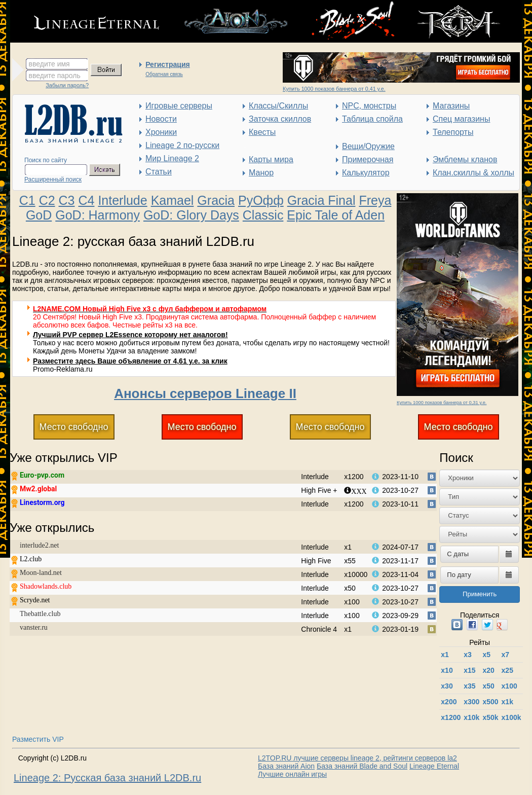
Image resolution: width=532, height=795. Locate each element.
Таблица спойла (372, 119)
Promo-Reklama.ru (63, 369)
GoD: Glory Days (191, 215)
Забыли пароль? (67, 85)
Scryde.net (35, 600)
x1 (445, 655)
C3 (67, 200)
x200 (449, 702)
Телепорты (453, 132)
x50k (490, 717)
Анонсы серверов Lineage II (205, 393)
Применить (480, 594)
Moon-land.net (41, 573)
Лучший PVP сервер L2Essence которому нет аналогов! (130, 335)
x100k (511, 717)
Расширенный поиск (53, 179)
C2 (47, 200)
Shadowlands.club (46, 586)
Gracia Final (321, 200)
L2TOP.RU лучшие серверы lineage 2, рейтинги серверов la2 (357, 758)
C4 (86, 200)
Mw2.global (38, 489)
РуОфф (261, 200)
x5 (486, 655)
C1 (27, 200)
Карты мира (271, 159)
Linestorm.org (42, 502)
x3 (468, 655)
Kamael (173, 200)
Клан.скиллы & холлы (473, 173)
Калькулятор (366, 173)
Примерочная (368, 159)
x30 (447, 686)
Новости (161, 119)
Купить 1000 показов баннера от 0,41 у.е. (334, 89)
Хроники (161, 132)
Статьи (159, 172)
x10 (447, 670)
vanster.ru (34, 627)
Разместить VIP (38, 739)
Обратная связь (164, 74)
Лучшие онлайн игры (292, 774)
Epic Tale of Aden (336, 215)
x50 (488, 686)
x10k (471, 717)
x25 (507, 670)
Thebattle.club (40, 614)
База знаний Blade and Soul (362, 766)
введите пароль (55, 76)
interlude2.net (39, 545)
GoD (39, 215)
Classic (263, 215)
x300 (471, 702)
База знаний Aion (286, 766)
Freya (375, 200)
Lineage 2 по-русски (182, 145)
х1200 (451, 717)
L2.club (31, 559)
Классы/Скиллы (278, 106)
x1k (507, 702)
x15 (469, 670)
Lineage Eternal (434, 766)
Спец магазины (461, 119)
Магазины (451, 106)
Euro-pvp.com (42, 475)
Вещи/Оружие (368, 146)
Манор (261, 173)
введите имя (49, 64)
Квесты (262, 132)
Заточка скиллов (280, 119)
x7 (506, 655)
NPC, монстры (369, 106)
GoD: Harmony (98, 215)
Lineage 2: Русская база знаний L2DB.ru (107, 778)
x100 (509, 686)
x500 (490, 702)
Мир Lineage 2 (172, 158)
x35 (469, 686)
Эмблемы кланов (465, 159)
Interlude (122, 200)
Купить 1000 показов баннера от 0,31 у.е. (442, 403)
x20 (488, 670)
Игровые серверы (179, 106)
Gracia (216, 200)
